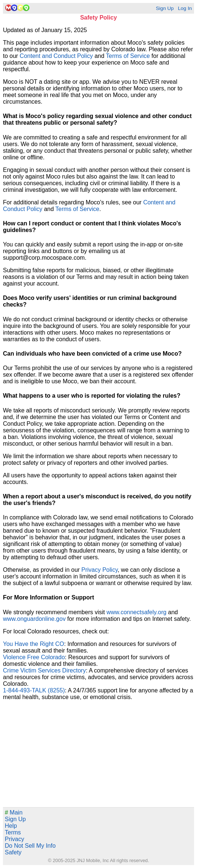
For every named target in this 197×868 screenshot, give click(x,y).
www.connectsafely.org (136, 612)
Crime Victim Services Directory (44, 670)
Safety (13, 852)
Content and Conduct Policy (56, 56)
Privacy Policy (100, 570)
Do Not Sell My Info (30, 846)
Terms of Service (128, 56)
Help (11, 826)
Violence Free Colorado (34, 657)
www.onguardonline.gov (34, 619)
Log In (185, 8)
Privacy (14, 839)
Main (14, 812)
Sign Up (165, 8)
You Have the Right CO (34, 644)
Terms (13, 832)
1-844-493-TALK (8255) (34, 690)
